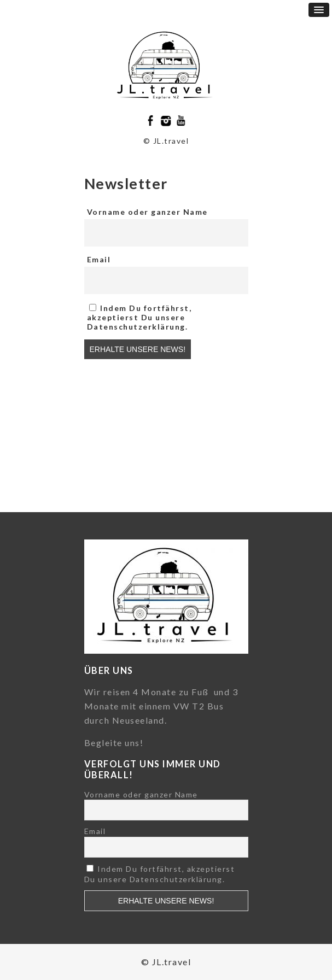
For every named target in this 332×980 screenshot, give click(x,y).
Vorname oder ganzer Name (147, 212)
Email (99, 259)
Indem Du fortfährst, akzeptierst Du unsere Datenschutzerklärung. (139, 317)
